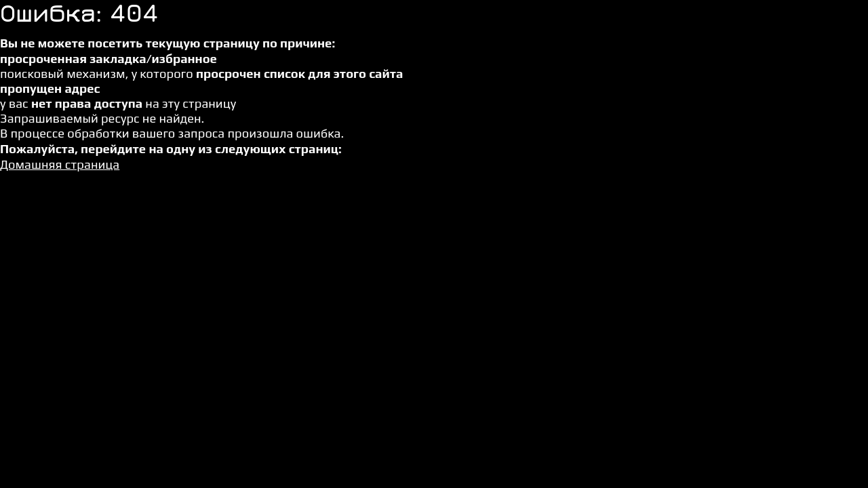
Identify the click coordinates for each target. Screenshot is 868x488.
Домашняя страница (60, 164)
